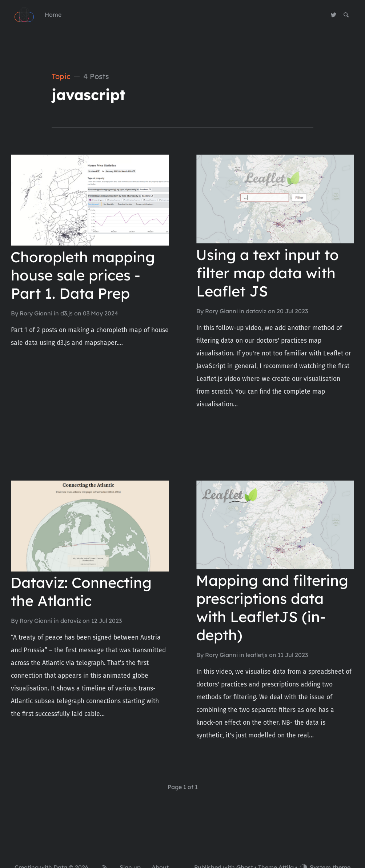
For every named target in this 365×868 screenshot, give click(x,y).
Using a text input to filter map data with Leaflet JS (267, 273)
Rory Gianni (36, 313)
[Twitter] (334, 15)
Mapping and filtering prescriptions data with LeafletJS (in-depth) (272, 608)
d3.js (67, 313)
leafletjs (257, 655)
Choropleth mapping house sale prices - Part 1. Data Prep (83, 275)
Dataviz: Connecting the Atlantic (81, 592)
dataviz (256, 311)
